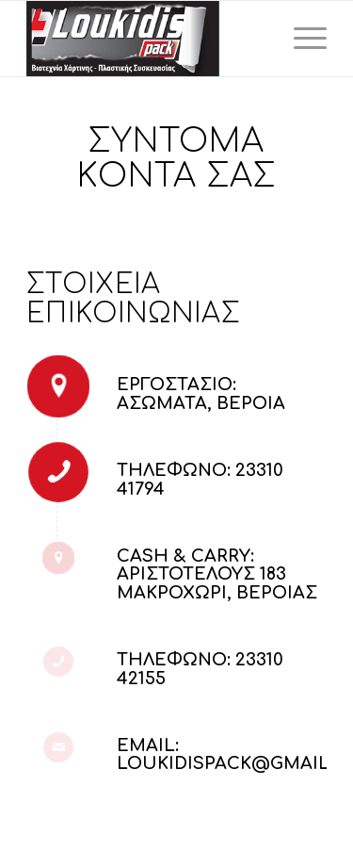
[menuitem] (301, 39)
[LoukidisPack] (146, 39)
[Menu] (301, 39)
